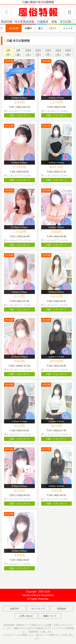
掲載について (50, 616)
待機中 (28, 28)
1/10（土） (28, 52)
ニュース (68, 28)
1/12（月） (48, 52)
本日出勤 (14, 28)
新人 (41, 28)
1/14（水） (68, 52)
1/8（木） (8, 52)
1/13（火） (58, 52)
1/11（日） (38, 52)
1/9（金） (18, 52)
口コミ (53, 28)
